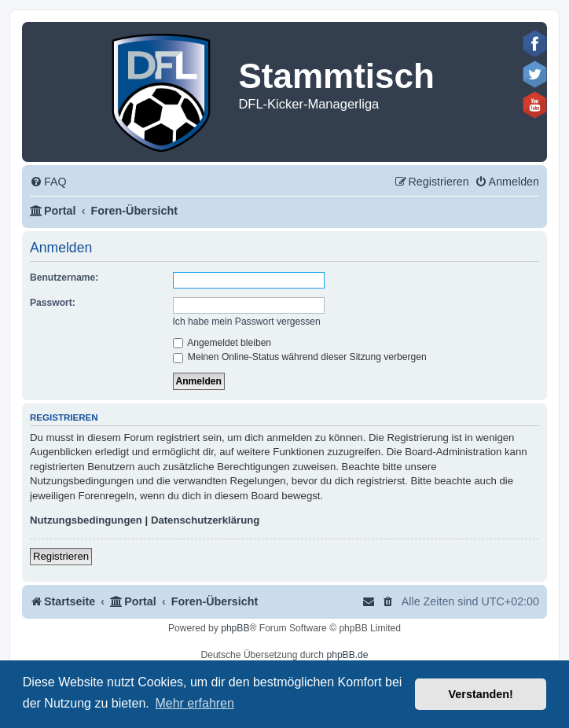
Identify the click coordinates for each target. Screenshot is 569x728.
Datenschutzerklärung (206, 520)
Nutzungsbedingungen (86, 520)
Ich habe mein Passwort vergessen (247, 322)
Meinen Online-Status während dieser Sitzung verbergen (300, 357)
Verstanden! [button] (481, 694)
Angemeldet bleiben (222, 343)
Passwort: (53, 303)
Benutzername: (64, 278)
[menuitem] (48, 182)
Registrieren (61, 556)
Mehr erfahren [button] (195, 703)
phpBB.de (347, 655)
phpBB (235, 628)
